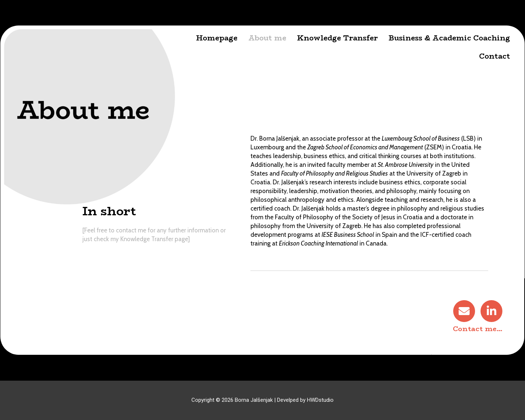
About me (268, 38)
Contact (495, 56)
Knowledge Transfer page (154, 239)
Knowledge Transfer (338, 38)
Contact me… (478, 329)
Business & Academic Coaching (450, 38)
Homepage (217, 38)
